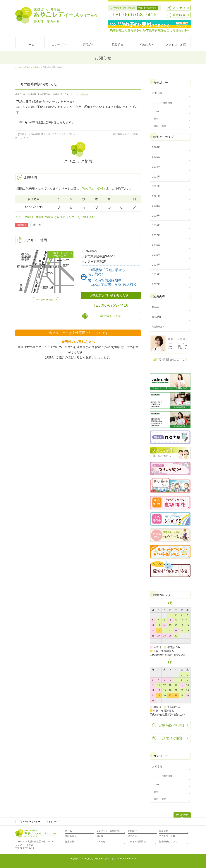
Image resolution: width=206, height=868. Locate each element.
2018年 (156, 225)
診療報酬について (168, 842)
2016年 (156, 245)
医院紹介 (132, 831)
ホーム (68, 831)
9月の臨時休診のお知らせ (127, 134)
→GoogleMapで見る (45, 300)
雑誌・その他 (160, 126)
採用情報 (70, 842)
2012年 (156, 284)
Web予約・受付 (93, 189)
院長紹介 (164, 831)
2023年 (156, 177)
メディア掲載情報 (162, 103)
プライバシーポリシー (29, 822)
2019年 (156, 216)
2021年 (156, 196)
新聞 (156, 119)
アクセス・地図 (167, 836)
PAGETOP (182, 815)
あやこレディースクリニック (102, 859)
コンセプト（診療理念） (109, 831)
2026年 (156, 147)
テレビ (157, 111)
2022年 (156, 186)
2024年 (156, 167)
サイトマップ (53, 822)
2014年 (156, 265)
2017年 (156, 235)
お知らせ (84, 94)
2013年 (156, 274)
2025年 (156, 157)
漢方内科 (157, 317)
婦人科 (156, 307)
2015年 (156, 255)
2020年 (156, 206)
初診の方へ (159, 327)
